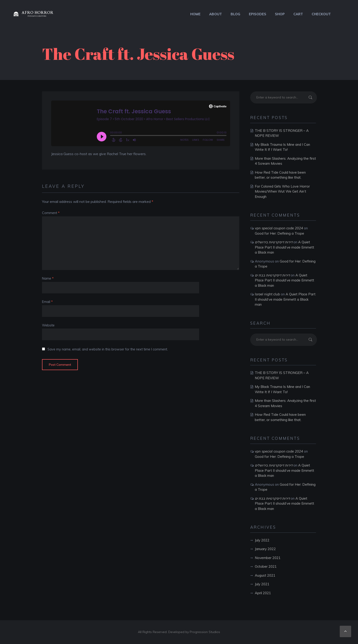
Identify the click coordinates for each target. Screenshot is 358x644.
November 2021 (268, 558)
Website (48, 325)
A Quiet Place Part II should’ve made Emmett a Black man (284, 247)
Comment (51, 213)
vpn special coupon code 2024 (279, 228)
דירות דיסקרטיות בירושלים (274, 242)
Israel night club (267, 294)
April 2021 (263, 593)
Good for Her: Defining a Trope (279, 233)
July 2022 (262, 540)
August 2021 (265, 575)
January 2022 (265, 549)
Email (47, 302)
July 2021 (262, 584)
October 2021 (266, 566)
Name (48, 278)
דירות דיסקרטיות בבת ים (272, 275)
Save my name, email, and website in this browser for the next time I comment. (108, 349)
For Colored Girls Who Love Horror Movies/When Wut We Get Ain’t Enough (282, 191)
